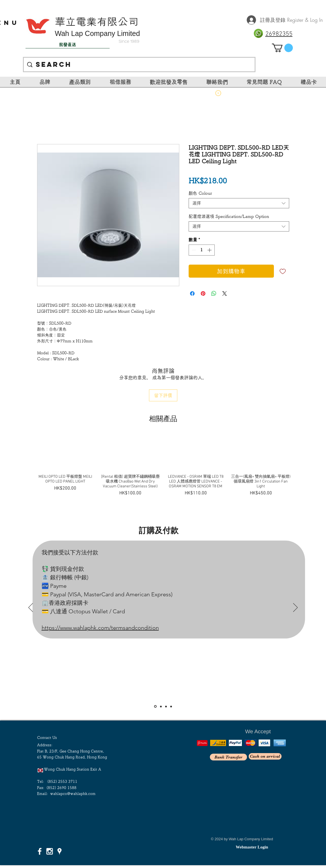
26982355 (279, 34)
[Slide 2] (161, 706)
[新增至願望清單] (283, 271)
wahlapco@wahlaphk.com (73, 794)
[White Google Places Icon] (59, 851)
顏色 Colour (200, 193)
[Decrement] (193, 250)
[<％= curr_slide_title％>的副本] (171, 706)
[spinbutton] (202, 250)
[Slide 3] (166, 706)
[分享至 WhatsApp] (214, 293)
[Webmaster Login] (252, 847)
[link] (282, 48)
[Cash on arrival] (265, 756)
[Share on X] (225, 293)
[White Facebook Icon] (40, 851)
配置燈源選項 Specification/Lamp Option (229, 216)
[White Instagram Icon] (50, 851)
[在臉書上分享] (192, 293)
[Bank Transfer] (228, 757)
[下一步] (295, 608)
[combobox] (239, 203)
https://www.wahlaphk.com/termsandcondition (100, 628)
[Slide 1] (155, 707)
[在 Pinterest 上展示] (203, 293)
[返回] (31, 608)
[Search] (139, 65)
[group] (163, 466)
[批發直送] (68, 45)
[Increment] (210, 250)
